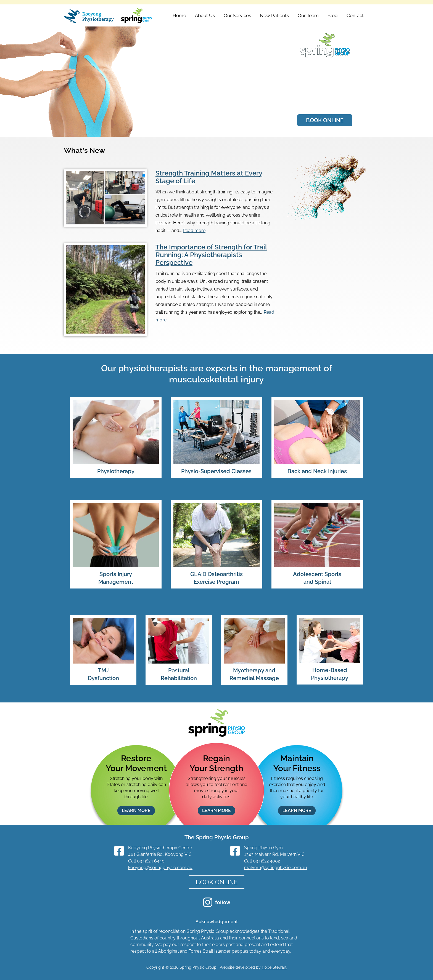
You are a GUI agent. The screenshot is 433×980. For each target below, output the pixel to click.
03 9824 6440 (151, 861)
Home (179, 15)
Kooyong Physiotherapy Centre (322, 69)
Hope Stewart (274, 967)
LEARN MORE (136, 810)
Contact (355, 15)
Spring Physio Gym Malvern (325, 80)
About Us (205, 15)
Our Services (237, 15)
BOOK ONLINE (325, 122)
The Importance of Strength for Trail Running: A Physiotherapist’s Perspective (211, 255)
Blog (333, 15)
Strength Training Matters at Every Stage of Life (209, 177)
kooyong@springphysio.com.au (160, 868)
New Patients (274, 15)
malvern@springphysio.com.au (276, 868)
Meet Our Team (325, 101)
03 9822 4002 (266, 861)
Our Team (308, 15)
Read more (194, 231)
